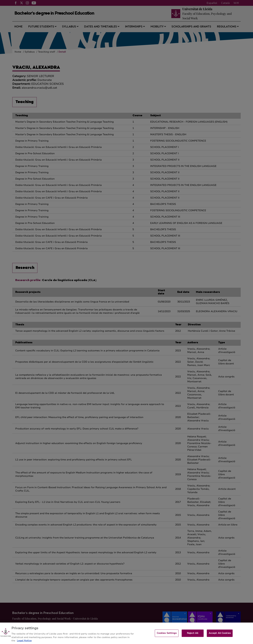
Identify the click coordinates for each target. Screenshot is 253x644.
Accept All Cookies (220, 636)
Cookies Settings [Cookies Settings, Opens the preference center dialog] (167, 636)
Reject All (193, 636)
